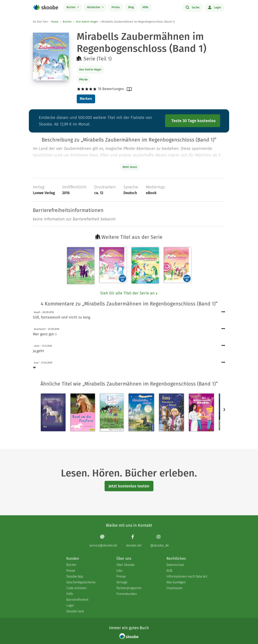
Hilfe (145, 7)
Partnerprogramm (129, 588)
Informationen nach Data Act (187, 576)
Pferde (83, 80)
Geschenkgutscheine (81, 582)
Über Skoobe (125, 565)
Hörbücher (94, 7)
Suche (193, 7)
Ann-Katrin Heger (87, 22)
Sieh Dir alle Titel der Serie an (129, 293)
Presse (121, 576)
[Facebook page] (134, 541)
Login (214, 7)
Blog (131, 7)
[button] (224, 409)
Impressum (174, 588)
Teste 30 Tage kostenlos (194, 121)
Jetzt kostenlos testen (129, 486)
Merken (86, 99)
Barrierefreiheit (77, 600)
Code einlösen (76, 588)
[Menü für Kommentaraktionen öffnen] (223, 312)
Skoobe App (75, 576)
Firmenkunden (127, 594)
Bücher (72, 7)
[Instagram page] (160, 541)
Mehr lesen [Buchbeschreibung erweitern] (130, 167)
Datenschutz (175, 565)
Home (55, 22)
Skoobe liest (75, 611)
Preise (116, 7)
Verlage (122, 582)
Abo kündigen (176, 582)
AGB (169, 571)
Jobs (119, 571)
